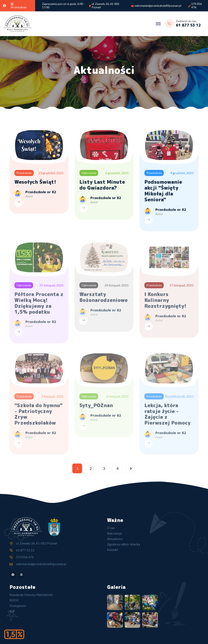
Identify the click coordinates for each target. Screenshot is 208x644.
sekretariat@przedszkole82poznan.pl (158, 6)
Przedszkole (24, 173)
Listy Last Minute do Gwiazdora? (102, 185)
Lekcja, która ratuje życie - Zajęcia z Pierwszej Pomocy (167, 415)
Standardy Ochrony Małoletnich (31, 595)
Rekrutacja (114, 533)
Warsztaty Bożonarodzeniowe (103, 299)
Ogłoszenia (89, 173)
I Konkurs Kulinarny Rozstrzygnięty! (165, 302)
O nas (111, 528)
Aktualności (115, 539)
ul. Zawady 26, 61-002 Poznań (105, 6)
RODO (14, 600)
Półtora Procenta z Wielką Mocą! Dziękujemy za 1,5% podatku (39, 305)
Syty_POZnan (96, 407)
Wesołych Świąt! (35, 182)
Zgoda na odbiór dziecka (123, 544)
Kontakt (113, 550)
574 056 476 (197, 6)
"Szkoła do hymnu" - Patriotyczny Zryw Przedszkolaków (38, 415)
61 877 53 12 (25, 550)
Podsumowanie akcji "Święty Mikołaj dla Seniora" (163, 191)
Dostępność (18, 606)
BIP (12, 611)
